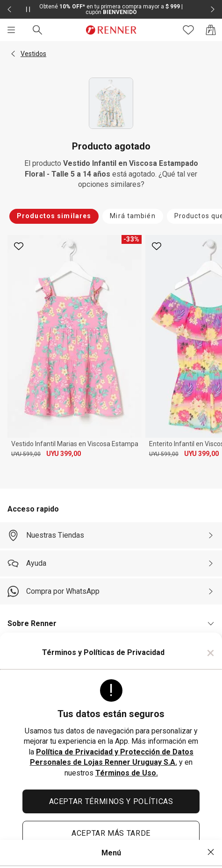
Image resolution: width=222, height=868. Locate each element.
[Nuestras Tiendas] (111, 535)
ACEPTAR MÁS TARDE (111, 833)
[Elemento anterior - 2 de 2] (9, 9)
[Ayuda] (111, 563)
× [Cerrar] (211, 653)
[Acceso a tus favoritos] (188, 30)
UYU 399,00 (64, 454)
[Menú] (11, 30)
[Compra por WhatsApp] (111, 591)
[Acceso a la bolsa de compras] (211, 30)
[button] (13, 54)
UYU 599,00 (26, 454)
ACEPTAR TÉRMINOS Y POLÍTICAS (111, 801)
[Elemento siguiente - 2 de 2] (213, 9)
